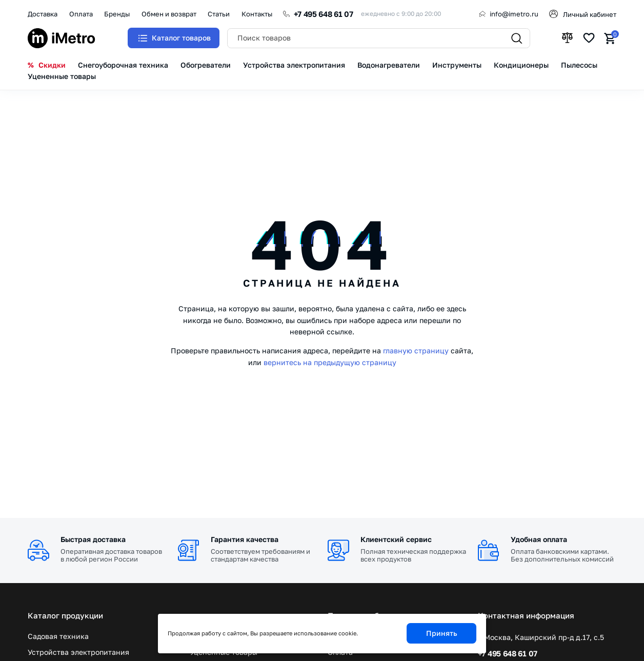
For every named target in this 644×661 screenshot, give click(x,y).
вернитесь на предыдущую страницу (330, 362)
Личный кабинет (590, 14)
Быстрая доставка (93, 539)
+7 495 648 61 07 (324, 14)
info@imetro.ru (514, 14)
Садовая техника (58, 636)
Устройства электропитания (78, 652)
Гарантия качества (245, 539)
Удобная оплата (539, 539)
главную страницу (416, 350)
